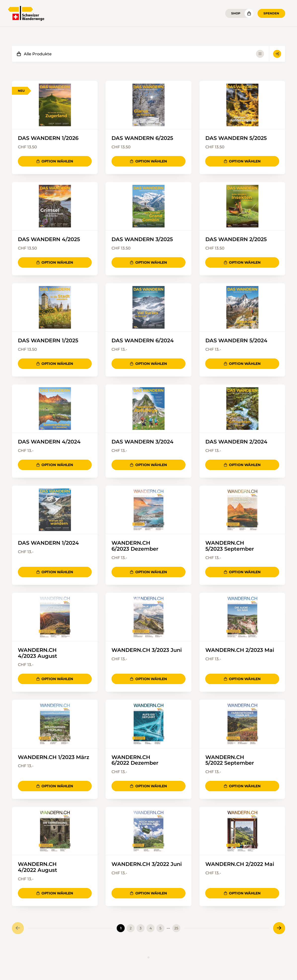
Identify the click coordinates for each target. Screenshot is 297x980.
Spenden (271, 13)
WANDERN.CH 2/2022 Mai (240, 865)
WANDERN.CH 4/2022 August (37, 868)
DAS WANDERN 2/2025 (236, 240)
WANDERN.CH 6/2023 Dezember (135, 546)
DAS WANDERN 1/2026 (48, 138)
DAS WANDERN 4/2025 (49, 240)
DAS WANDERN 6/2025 (142, 138)
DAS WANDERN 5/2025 (236, 138)
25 (176, 929)
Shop (236, 13)
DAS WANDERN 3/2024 (142, 442)
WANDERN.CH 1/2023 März (54, 758)
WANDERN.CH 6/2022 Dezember (135, 761)
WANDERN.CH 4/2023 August (37, 654)
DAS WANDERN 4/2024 (49, 442)
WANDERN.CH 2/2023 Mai (240, 651)
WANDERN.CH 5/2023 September (230, 546)
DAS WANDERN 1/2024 (48, 543)
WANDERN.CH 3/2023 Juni (147, 651)
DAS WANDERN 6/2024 (143, 341)
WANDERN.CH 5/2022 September (230, 761)
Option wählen (55, 161)
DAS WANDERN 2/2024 (236, 442)
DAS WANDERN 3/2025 (142, 240)
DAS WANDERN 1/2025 (48, 341)
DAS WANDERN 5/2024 (236, 341)
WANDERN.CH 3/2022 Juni (147, 865)
